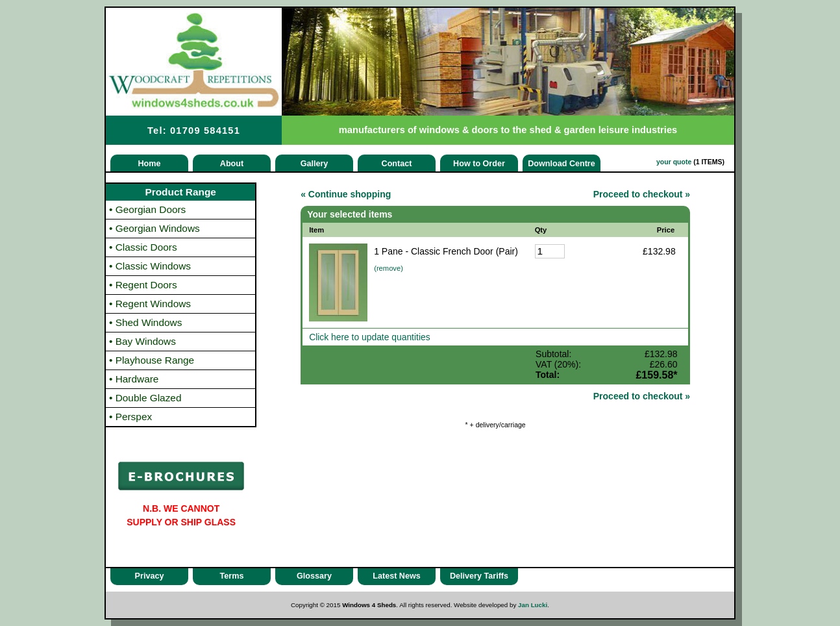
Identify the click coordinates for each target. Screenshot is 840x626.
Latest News (397, 576)
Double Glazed (145, 398)
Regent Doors (143, 285)
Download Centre (562, 164)
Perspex (130, 417)
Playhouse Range (152, 360)
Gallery (315, 164)
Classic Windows (150, 266)
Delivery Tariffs (479, 576)
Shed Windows (145, 322)
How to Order (479, 164)
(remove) (389, 268)
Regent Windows (150, 304)
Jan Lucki (533, 605)
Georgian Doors (147, 209)
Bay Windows (142, 341)
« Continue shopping (346, 194)
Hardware (134, 379)
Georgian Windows (154, 228)
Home (150, 164)
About (232, 164)
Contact (397, 164)
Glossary (314, 576)
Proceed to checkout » (642, 194)
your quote (674, 162)
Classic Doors (143, 247)
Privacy (150, 576)
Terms (232, 576)
